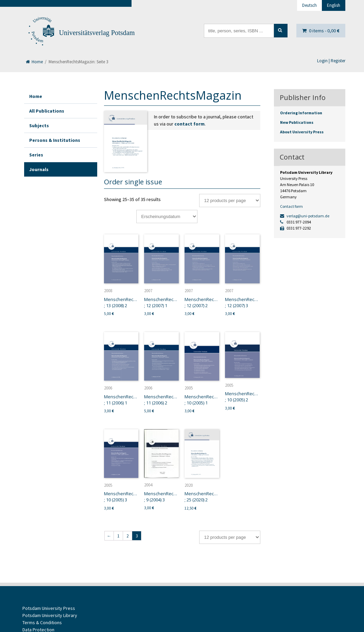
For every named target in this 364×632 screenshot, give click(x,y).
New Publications (297, 122)
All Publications (47, 111)
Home (34, 62)
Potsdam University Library (50, 615)
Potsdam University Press (49, 608)
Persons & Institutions (55, 140)
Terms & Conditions (42, 622)
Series (36, 155)
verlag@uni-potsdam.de (305, 216)
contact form (189, 124)
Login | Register (331, 61)
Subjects (39, 126)
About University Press (302, 132)
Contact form (291, 206)
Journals (39, 169)
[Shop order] (167, 217)
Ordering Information (301, 113)
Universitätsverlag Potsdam (97, 33)
